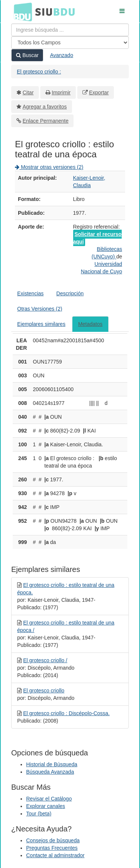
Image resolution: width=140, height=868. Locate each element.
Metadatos (90, 324)
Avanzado (62, 55)
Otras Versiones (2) (40, 309)
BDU (21, 12)
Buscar (27, 55)
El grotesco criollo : (39, 72)
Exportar (99, 92)
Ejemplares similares (41, 324)
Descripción (70, 293)
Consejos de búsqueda (53, 840)
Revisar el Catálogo (49, 799)
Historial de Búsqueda (52, 764)
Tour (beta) (39, 814)
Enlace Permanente (46, 121)
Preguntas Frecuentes (52, 848)
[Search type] (70, 43)
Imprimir (61, 92)
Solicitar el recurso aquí (97, 238)
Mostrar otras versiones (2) (49, 167)
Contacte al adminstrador (55, 855)
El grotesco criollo (44, 691)
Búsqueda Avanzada (50, 772)
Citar (28, 92)
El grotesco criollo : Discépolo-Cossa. (66, 713)
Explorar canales (46, 806)
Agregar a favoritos (45, 107)
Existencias (30, 293)
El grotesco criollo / (45, 660)
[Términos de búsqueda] (70, 30)
